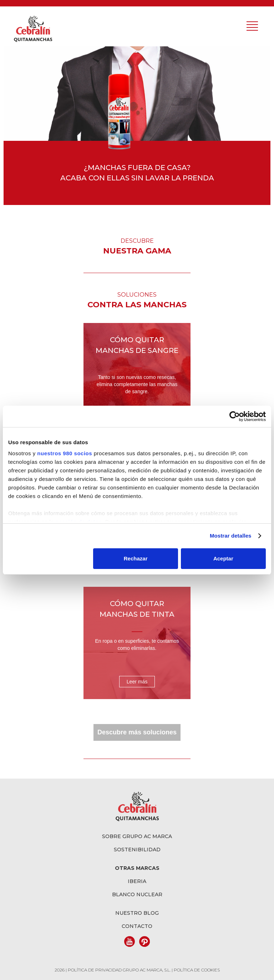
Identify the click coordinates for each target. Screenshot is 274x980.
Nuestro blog (137, 913)
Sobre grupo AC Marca (137, 836)
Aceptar (223, 558)
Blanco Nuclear (137, 894)
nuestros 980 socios (65, 453)
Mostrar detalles (231, 536)
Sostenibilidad (137, 850)
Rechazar (136, 558)
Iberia (137, 881)
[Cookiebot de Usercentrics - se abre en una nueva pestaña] (235, 416)
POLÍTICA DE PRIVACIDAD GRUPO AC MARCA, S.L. (120, 970)
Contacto (137, 926)
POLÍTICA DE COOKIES (197, 970)
